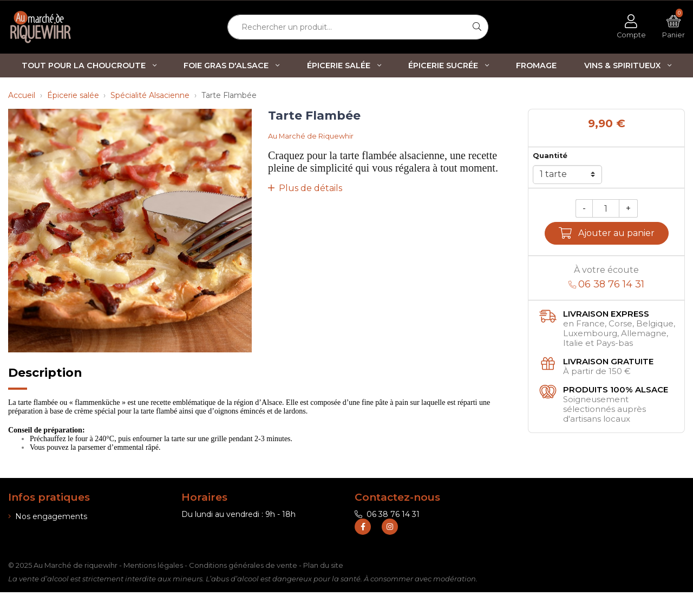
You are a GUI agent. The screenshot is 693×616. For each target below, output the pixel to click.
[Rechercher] (477, 27)
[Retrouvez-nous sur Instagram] (390, 551)
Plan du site (323, 589)
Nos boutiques (39, 545)
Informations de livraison (58, 531)
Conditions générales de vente (243, 589)
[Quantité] (606, 209)
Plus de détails (305, 188)
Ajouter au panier (607, 233)
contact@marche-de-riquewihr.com (428, 529)
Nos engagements (48, 516)
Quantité (550, 156)
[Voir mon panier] (674, 27)
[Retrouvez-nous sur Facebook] (363, 551)
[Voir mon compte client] (631, 27)
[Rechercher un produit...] (347, 27)
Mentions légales (153, 589)
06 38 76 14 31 (387, 514)
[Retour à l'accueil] (58, 27)
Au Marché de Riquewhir (311, 136)
